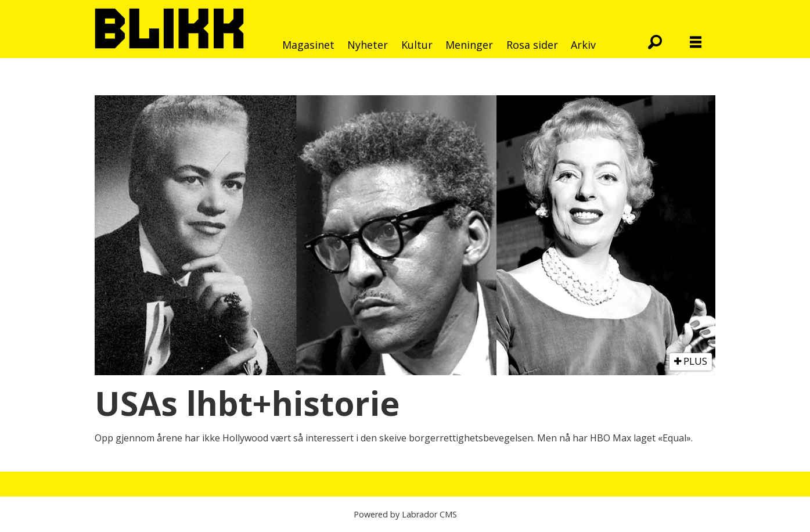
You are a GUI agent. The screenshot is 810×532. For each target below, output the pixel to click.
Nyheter (368, 45)
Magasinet (308, 45)
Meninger (469, 45)
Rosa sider (532, 45)
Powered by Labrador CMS (405, 514)
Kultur (417, 45)
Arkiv (583, 45)
